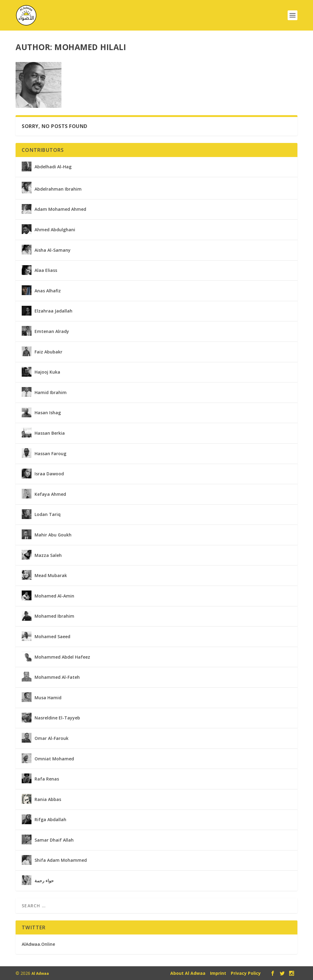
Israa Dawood (49, 473)
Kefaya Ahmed (50, 494)
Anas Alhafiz (48, 290)
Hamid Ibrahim (51, 392)
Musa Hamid (48, 697)
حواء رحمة (44, 880)
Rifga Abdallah (50, 819)
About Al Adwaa (188, 973)
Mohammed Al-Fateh (57, 677)
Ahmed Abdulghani (55, 229)
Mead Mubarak (51, 575)
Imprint (218, 973)
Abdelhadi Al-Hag (53, 166)
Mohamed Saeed (52, 636)
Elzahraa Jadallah (53, 310)
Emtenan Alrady (52, 331)
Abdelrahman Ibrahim (58, 188)
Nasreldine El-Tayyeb (57, 717)
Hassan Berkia (50, 433)
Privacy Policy (246, 973)
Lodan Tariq (48, 514)
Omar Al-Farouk (52, 738)
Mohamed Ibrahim (54, 616)
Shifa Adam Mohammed (61, 860)
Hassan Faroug (50, 453)
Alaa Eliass (46, 270)
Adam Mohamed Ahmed (60, 209)
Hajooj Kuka (47, 371)
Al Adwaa (40, 973)
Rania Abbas (48, 799)
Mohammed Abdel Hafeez (62, 656)
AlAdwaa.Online (38, 943)
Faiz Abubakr (48, 351)
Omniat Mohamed (54, 758)
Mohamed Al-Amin (54, 595)
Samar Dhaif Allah (54, 839)
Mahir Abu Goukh (53, 534)
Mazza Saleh (48, 555)
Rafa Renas (47, 778)
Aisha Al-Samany (53, 250)
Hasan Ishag (48, 412)
